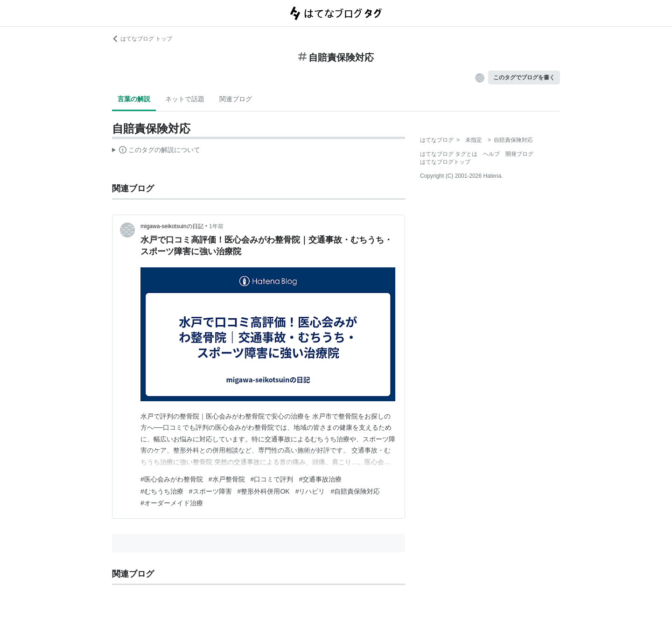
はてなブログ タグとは (449, 154)
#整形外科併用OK (264, 491)
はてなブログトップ (445, 162)
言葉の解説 (134, 99)
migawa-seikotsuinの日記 (172, 226)
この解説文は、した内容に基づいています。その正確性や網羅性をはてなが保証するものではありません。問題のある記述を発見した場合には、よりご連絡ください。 (156, 151)
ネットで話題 (185, 99)
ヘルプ (491, 154)
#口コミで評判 (272, 479)
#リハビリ (310, 491)
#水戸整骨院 (227, 479)
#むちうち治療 (162, 491)
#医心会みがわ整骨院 (172, 479)
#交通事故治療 (320, 479)
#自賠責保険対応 (355, 491)
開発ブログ (519, 154)
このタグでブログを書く (524, 77)
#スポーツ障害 (210, 491)
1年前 (216, 226)
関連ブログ (236, 99)
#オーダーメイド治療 (172, 503)
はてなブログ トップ (142, 39)
